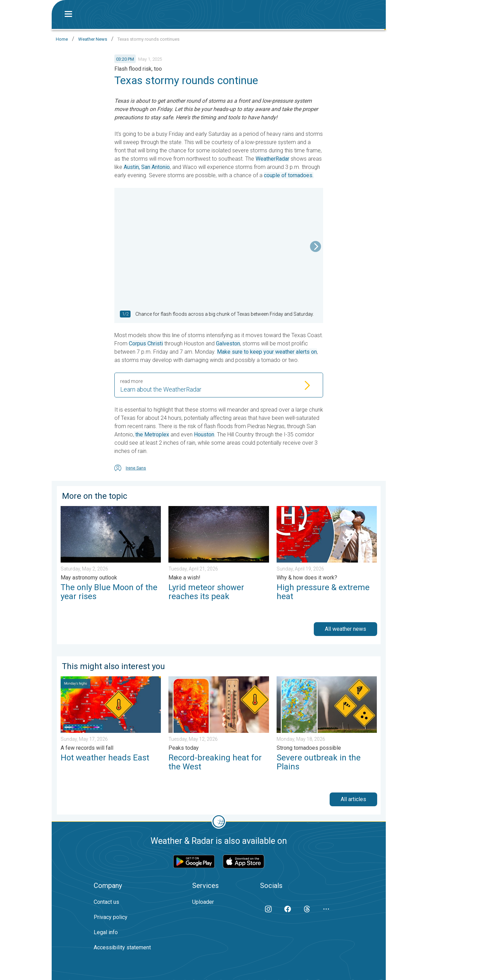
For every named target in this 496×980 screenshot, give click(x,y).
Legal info (106, 932)
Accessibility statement (122, 947)
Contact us (106, 902)
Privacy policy (111, 917)
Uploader (203, 902)
